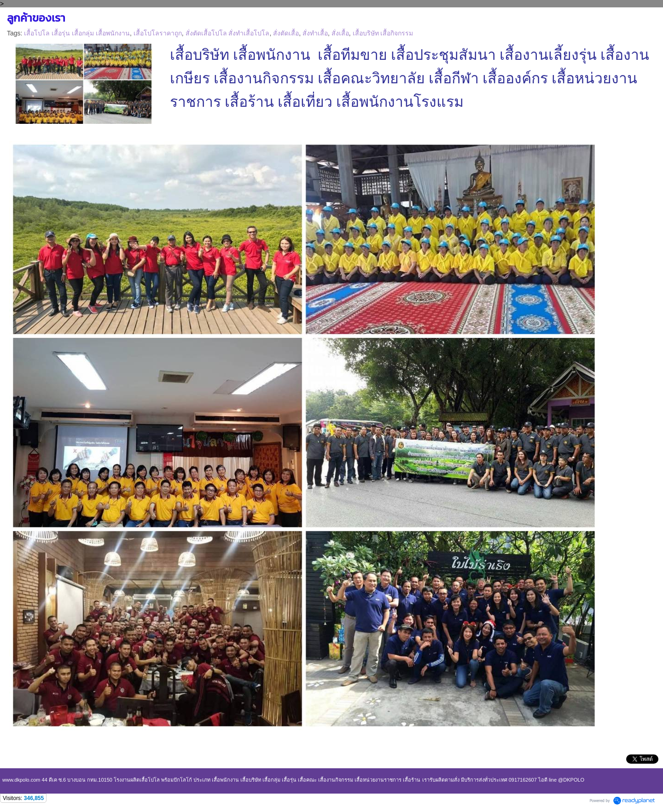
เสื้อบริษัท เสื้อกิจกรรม (383, 33)
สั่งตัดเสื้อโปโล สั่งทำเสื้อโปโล (228, 33)
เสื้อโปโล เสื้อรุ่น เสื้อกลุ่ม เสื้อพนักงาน (77, 33)
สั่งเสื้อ (340, 33)
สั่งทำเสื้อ (315, 33)
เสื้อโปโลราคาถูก (158, 33)
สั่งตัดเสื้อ (286, 33)
